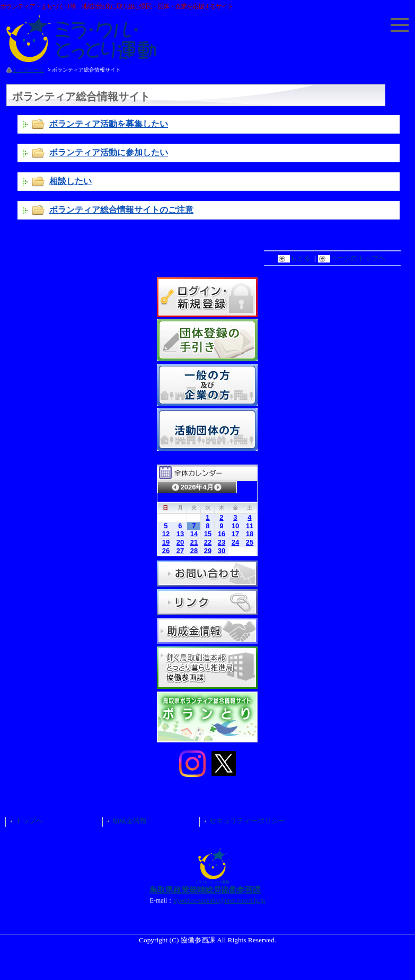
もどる (295, 258)
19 (166, 542)
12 (166, 534)
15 (208, 534)
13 (180, 534)
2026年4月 (197, 487)
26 (166, 551)
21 (194, 542)
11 (250, 526)
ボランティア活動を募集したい (109, 124)
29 (208, 551)
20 (180, 542)
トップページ (28, 70)
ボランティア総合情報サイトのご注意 (121, 209)
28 (194, 551)
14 (194, 534)
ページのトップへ (353, 258)
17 (235, 534)
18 (250, 534)
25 (250, 542)
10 (235, 526)
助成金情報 (130, 821)
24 (235, 542)
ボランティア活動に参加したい (109, 152)
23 (222, 542)
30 (222, 551)
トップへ (29, 821)
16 (222, 534)
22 (208, 542)
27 (180, 551)
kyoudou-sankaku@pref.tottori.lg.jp (219, 900)
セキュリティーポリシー (247, 821)
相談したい (70, 181)
